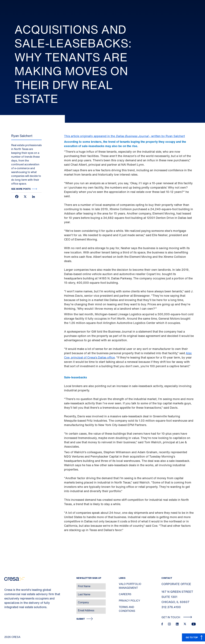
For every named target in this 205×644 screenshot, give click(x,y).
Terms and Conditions (127, 609)
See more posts (21, 189)
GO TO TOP (192, 637)
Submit (81, 619)
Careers (125, 594)
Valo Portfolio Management (130, 586)
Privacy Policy (129, 601)
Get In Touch (177, 617)
